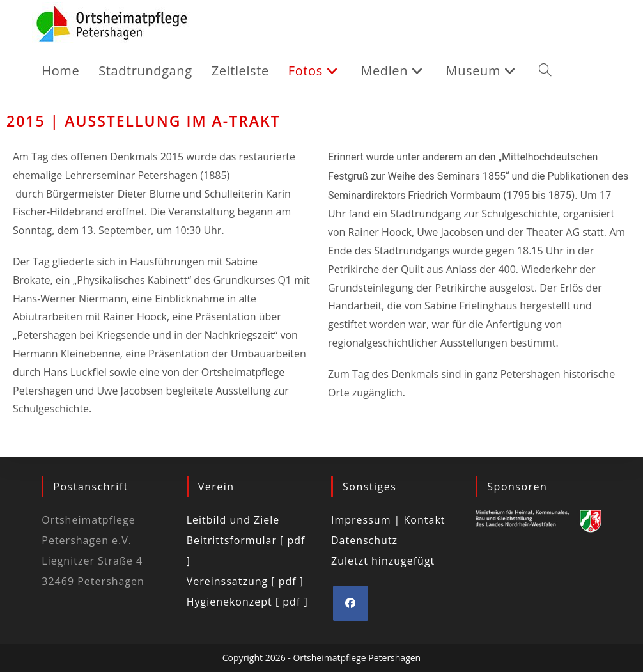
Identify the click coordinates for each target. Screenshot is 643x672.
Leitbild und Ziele (233, 520)
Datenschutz (364, 540)
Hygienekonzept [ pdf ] (247, 602)
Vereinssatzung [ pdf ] (245, 581)
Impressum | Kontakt (388, 520)
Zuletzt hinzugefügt (383, 561)
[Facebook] (351, 603)
